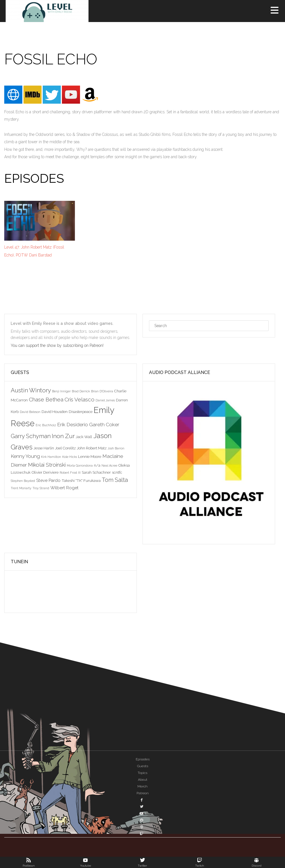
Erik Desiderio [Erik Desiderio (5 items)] (73, 425)
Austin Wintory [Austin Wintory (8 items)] (31, 390)
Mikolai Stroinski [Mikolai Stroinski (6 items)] (47, 465)
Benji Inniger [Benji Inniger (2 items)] (61, 391)
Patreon (143, 793)
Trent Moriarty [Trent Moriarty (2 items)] (21, 488)
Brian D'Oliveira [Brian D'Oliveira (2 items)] (102, 391)
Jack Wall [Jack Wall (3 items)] (84, 437)
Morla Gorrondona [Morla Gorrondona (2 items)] (80, 465)
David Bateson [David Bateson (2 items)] (30, 412)
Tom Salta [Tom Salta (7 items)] (115, 480)
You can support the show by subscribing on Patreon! (58, 345)
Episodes (143, 759)
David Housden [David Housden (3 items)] (55, 412)
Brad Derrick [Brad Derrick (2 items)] (81, 391)
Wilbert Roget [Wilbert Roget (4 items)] (64, 488)
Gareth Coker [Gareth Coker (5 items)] (104, 425)
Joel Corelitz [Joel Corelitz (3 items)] (65, 448)
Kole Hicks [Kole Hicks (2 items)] (70, 457)
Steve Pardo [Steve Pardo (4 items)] (48, 480)
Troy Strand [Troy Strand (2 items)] (41, 488)
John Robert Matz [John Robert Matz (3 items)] (92, 448)
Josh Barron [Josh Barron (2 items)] (116, 448)
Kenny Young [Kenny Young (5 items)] (25, 456)
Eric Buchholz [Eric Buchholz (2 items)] (46, 425)
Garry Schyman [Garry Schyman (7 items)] (31, 436)
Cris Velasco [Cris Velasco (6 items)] (79, 399)
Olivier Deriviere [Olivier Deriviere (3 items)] (45, 472)
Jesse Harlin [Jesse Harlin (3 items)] (44, 448)
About (143, 780)
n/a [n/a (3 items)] (97, 465)
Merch (142, 786)
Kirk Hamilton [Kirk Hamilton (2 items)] (51, 457)
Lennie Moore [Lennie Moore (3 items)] (90, 456)
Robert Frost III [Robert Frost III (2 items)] (70, 473)
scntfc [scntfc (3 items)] (117, 472)
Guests (143, 766)
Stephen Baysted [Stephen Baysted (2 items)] (23, 481)
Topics (142, 773)
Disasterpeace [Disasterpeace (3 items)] (81, 412)
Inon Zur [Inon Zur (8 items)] (63, 436)
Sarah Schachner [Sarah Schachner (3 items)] (96, 472)
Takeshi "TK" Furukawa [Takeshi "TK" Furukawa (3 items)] (81, 480)
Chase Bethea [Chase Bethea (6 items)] (46, 399)
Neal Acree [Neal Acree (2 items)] (109, 465)
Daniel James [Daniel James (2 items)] (105, 400)
